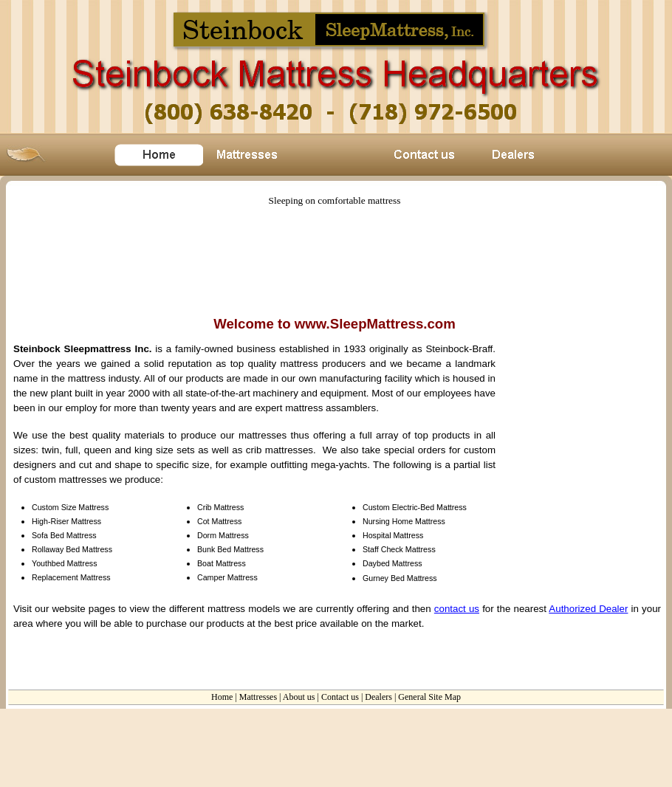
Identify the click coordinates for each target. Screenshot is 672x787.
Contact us (340, 697)
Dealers (378, 697)
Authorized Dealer (588, 609)
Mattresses (258, 697)
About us (299, 697)
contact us (457, 609)
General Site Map (429, 697)
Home (222, 697)
